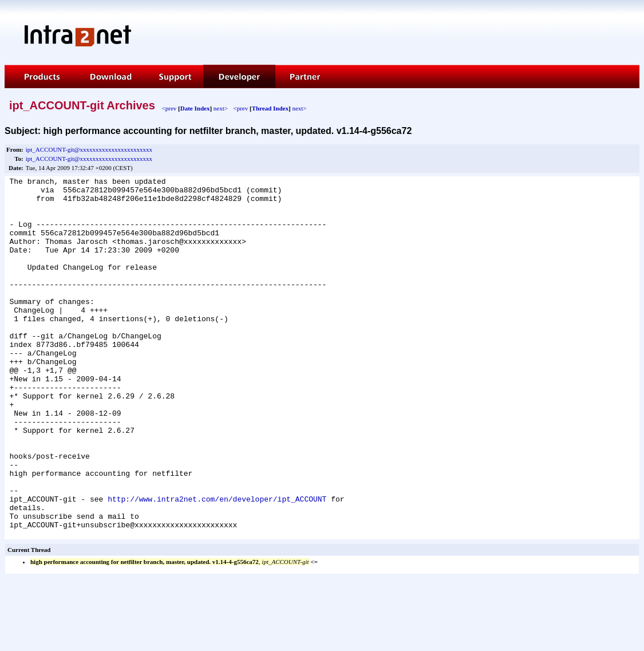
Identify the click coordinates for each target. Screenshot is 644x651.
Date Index (195, 108)
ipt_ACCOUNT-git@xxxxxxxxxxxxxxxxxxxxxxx (89, 149)
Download (110, 76)
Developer (239, 76)
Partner (304, 76)
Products (40, 76)
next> (221, 108)
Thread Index (270, 108)
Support (174, 76)
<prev (169, 108)
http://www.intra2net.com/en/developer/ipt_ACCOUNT (217, 564)
